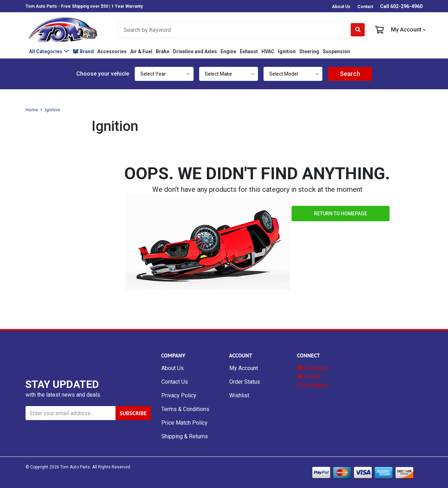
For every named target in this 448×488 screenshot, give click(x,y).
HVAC (268, 51)
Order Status (245, 382)
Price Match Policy (184, 423)
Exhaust (249, 51)
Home (32, 110)
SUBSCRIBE (133, 413)
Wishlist (239, 395)
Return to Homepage (341, 214)
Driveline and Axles (195, 51)
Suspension (336, 51)
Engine (228, 51)
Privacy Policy (179, 395)
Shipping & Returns (185, 436)
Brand (83, 51)
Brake (163, 51)
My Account (408, 30)
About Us (341, 7)
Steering (309, 51)
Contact (365, 7)
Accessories (112, 51)
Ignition (287, 51)
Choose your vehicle (103, 74)
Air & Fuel (141, 51)
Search (350, 74)
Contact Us (175, 382)
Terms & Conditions (185, 409)
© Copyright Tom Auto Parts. (58, 467)
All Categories (46, 51)
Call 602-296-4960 (401, 6)
